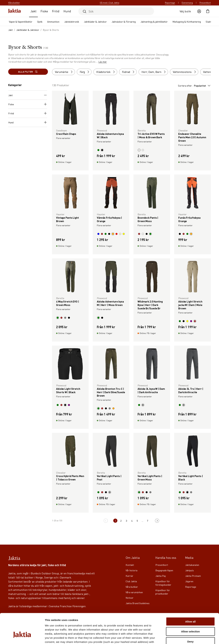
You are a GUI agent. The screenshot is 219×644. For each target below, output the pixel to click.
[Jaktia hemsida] (15, 11)
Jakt (33, 11)
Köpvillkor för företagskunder (163, 583)
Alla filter (28, 72)
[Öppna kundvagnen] (208, 11)
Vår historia (131, 570)
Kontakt (130, 565)
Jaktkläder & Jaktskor (95, 22)
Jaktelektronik (72, 22)
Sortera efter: (194, 86)
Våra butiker (132, 587)
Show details (180, 637)
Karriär (129, 576)
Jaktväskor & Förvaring (124, 22)
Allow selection (190, 609)
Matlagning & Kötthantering (187, 22)
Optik (40, 22)
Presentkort (205, 3)
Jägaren (189, 581)
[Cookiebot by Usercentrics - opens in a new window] (22, 637)
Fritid (56, 11)
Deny (191, 619)
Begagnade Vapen (164, 570)
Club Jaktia (131, 581)
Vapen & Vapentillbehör (21, 22)
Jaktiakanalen (192, 565)
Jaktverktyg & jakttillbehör (154, 22)
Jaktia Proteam (193, 576)
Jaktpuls (189, 570)
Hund (67, 11)
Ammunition (53, 22)
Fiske (44, 11)
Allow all (191, 599)
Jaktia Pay (161, 576)
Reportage (170, 3)
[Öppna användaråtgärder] (199, 11)
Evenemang (187, 3)
